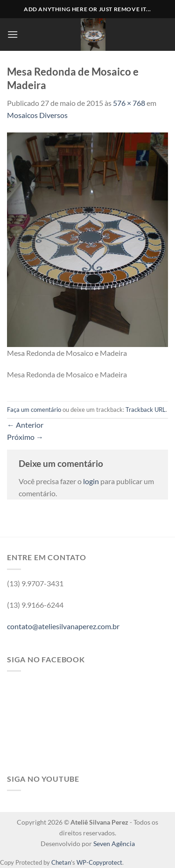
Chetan (61, 862)
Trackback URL (146, 410)
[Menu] (13, 34)
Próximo (25, 437)
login (91, 481)
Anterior (25, 425)
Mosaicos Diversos (37, 115)
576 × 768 (129, 103)
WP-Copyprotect (99, 862)
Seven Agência (114, 844)
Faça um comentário (34, 410)
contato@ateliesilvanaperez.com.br (63, 626)
